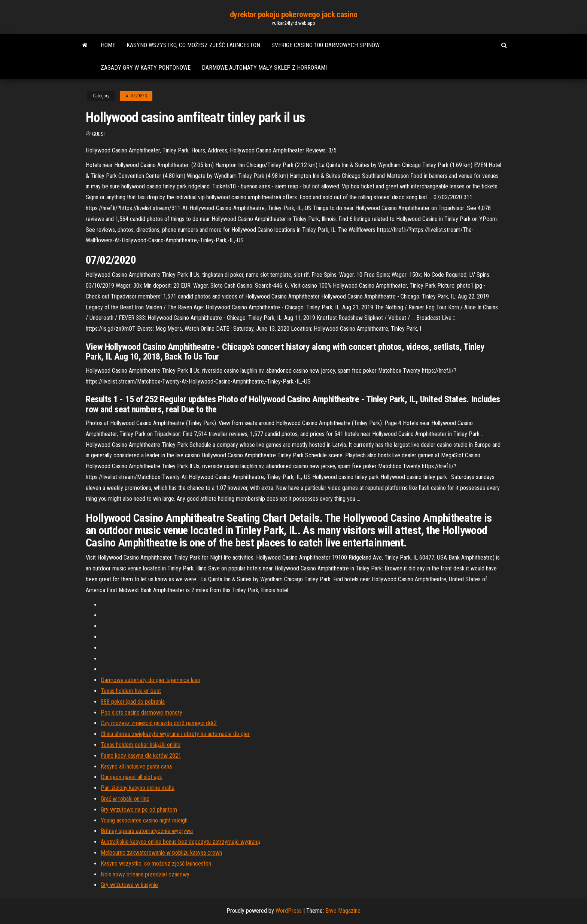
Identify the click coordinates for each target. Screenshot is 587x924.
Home (108, 45)
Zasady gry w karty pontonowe (146, 68)
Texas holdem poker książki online (141, 745)
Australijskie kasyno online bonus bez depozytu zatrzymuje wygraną (180, 842)
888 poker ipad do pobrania (133, 702)
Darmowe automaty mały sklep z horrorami (264, 68)
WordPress (289, 911)
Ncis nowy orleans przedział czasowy (145, 874)
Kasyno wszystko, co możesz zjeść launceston (193, 45)
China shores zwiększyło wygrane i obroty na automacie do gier (175, 734)
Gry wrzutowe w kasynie (129, 885)
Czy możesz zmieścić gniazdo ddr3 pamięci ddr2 (159, 723)
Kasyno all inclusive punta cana (136, 767)
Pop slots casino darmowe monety (142, 713)
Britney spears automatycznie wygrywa (147, 831)
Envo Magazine (343, 911)
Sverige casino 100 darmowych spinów (326, 45)
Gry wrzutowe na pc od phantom (139, 810)
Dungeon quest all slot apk (131, 777)
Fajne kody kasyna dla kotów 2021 (141, 756)
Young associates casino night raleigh (144, 820)
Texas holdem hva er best (131, 691)
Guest (99, 134)
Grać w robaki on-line (125, 799)
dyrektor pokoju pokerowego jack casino (293, 14)
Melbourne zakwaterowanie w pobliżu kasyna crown (161, 853)
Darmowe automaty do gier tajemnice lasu (150, 680)
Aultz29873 (136, 96)
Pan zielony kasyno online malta (138, 788)
